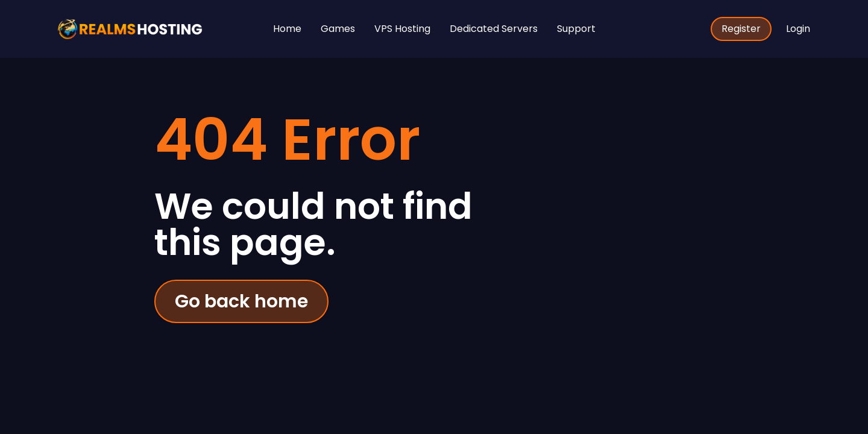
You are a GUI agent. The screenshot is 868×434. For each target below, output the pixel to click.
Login (798, 29)
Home (287, 29)
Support (576, 29)
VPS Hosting (402, 29)
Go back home (241, 301)
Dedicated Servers (494, 29)
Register (741, 29)
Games (338, 29)
